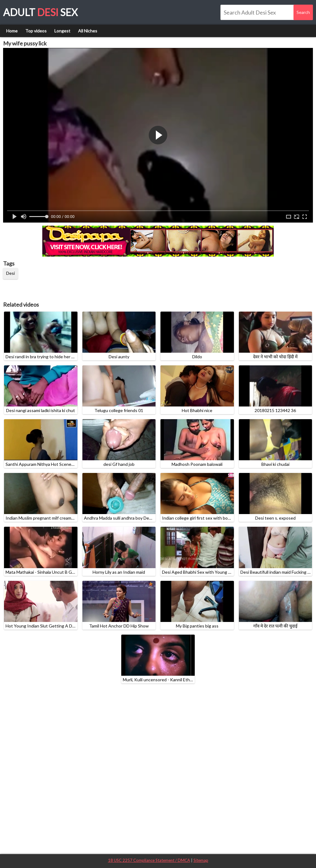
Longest (62, 31)
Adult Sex (40, 12)
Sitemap (201, 860)
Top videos (36, 31)
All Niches (88, 31)
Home (12, 31)
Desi (10, 273)
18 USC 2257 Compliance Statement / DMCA (149, 860)
